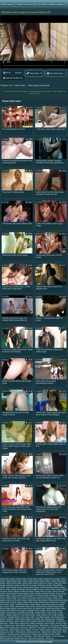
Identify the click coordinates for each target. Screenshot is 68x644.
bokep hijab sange (30, 583)
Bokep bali (46, 632)
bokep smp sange (44, 598)
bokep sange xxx (13, 598)
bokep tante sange (30, 602)
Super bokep (50, 623)
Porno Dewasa (59, 636)
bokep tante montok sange (11, 602)
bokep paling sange (26, 594)
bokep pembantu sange (45, 594)
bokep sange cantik (13, 596)
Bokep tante (21, 632)
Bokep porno (10, 626)
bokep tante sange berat (49, 602)
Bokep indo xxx (21, 638)
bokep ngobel (12, 594)
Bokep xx (33, 628)
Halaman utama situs (28, 642)
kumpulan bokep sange (36, 611)
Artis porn (24, 628)
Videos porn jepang (36, 638)
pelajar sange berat (8, 613)
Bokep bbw (15, 628)
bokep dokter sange (48, 581)
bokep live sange (18, 589)
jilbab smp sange (18, 611)
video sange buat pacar (39, 85)
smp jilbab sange (43, 617)
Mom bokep (21, 626)
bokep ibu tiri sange (29, 585)
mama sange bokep (54, 611)
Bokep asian (37, 634)
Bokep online (20, 621)
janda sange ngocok (8, 609)
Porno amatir (31, 621)
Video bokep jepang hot (24, 619)
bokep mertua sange (43, 592)
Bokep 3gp (39, 619)
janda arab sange (22, 606)
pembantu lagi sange (26, 613)
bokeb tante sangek (52, 579)
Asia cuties (20, 85)
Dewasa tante (13, 634)
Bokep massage (7, 621)
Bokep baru (14, 623)
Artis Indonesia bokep (42, 636)
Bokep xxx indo (32, 630)
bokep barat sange (14, 581)
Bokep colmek (46, 630)
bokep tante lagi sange (58, 600)
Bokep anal (24, 623)
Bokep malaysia (37, 623)
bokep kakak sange (14, 587)
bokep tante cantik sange (16, 600)
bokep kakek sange (31, 587)
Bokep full (42, 621)
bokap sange (21, 579)
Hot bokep (61, 621)
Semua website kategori (52, 4)
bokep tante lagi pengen (38, 600)
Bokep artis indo (34, 632)
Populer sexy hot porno (27, 4)
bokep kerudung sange (49, 587)
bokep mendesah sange (24, 592)
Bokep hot (51, 621)
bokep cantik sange (30, 581)
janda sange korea (56, 606)
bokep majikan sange (35, 589)
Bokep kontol (25, 634)
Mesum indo (57, 632)
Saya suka (33, 73)
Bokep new (5, 628)
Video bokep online (17, 630)
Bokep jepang (33, 626)
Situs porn (50, 638)
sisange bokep (14, 617)
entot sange (46, 604)
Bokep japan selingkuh (54, 619)
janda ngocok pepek (39, 606)
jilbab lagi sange (53, 609)
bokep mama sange (53, 589)
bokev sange (35, 604)
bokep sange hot (44, 596)
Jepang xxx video (7, 632)
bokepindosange (22, 604)
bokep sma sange (28, 598)
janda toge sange (25, 609)
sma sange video (28, 617)
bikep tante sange (7, 579)
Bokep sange (7, 4)
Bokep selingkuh (7, 619)
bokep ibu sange (13, 585)
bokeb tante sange (35, 579)
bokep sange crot (29, 596)
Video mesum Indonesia (22, 636)
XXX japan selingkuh (59, 626)
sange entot (52, 613)
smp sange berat (58, 617)
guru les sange (58, 604)
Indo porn (4, 623)
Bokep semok (48, 634)
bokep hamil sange (14, 583)
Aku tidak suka (55, 73)
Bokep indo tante (59, 630)
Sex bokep (42, 628)
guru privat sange (7, 606)
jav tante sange (39, 609)
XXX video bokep (55, 628)
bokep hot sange (46, 583)
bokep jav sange (45, 585)
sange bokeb (40, 613)
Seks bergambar (7, 638)
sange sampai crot (43, 615)
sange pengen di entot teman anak (21, 615)
